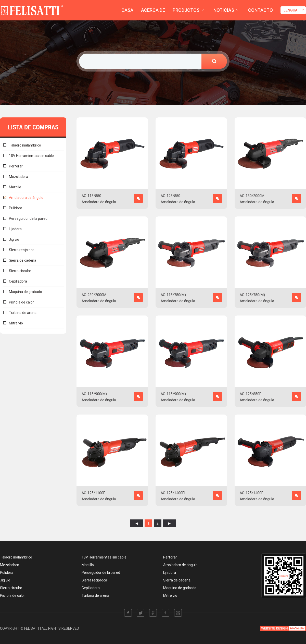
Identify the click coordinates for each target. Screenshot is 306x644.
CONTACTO (260, 10)
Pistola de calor (21, 302)
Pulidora (16, 208)
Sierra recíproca (22, 250)
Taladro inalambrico (25, 145)
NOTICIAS (224, 10)
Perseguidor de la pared (28, 218)
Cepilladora (18, 281)
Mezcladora (18, 177)
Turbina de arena (23, 313)
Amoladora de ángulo (26, 198)
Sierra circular (20, 271)
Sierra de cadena (23, 260)
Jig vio (14, 239)
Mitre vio (16, 323)
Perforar (16, 166)
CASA (127, 10)
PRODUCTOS (186, 10)
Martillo (15, 187)
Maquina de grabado (25, 292)
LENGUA (290, 10)
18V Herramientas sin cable (31, 156)
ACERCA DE (153, 10)
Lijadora (15, 229)
